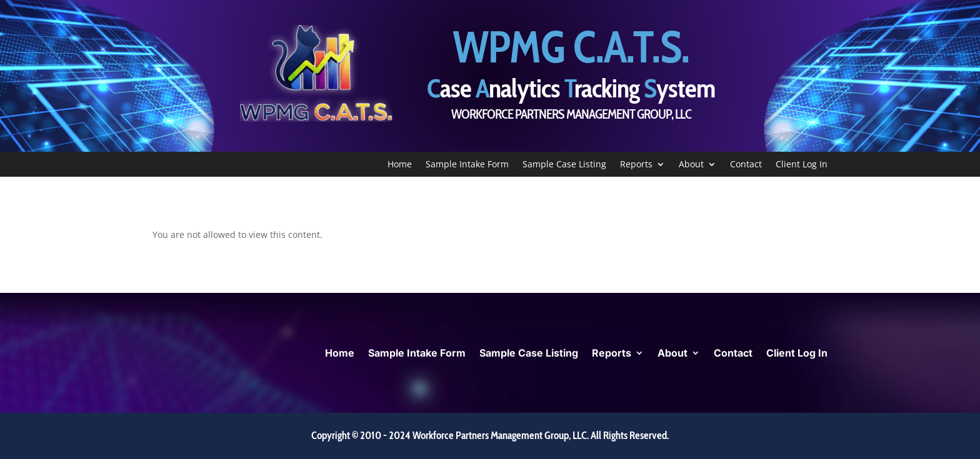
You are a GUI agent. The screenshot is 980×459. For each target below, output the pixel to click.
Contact (746, 165)
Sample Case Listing (564, 165)
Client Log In (802, 165)
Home (400, 165)
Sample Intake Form (467, 165)
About (691, 165)
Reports (636, 165)
